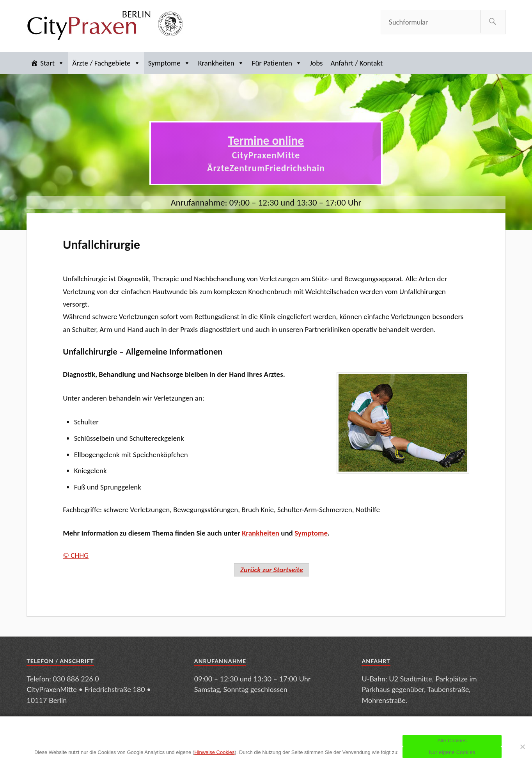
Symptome (169, 63)
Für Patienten (277, 63)
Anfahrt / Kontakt (356, 63)
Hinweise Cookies (214, 752)
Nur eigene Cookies (452, 752)
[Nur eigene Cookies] (522, 747)
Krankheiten (221, 63)
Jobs (316, 63)
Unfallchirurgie (101, 245)
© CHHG (76, 555)
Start (52, 63)
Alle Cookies (452, 741)
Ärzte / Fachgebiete (106, 63)
